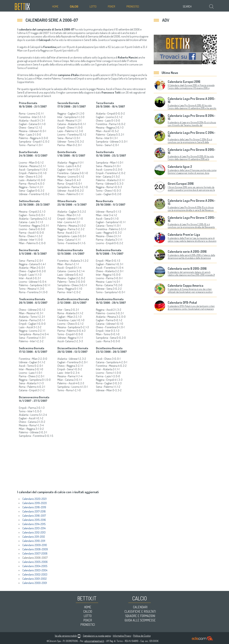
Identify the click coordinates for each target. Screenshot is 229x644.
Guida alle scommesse (140, 620)
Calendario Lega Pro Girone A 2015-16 (192, 100)
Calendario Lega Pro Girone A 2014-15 (192, 202)
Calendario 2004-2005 (35, 566)
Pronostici (133, 6)
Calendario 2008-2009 (35, 549)
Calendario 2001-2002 (35, 579)
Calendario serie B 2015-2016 (187, 268)
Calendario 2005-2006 (35, 562)
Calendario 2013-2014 (34, 528)
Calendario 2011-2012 (34, 537)
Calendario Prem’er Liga (184, 235)
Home (55, 6)
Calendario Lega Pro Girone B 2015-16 (192, 151)
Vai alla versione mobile (66, 636)
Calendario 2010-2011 (34, 541)
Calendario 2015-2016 (34, 520)
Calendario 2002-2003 (35, 574)
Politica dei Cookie (142, 636)
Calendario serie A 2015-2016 (187, 252)
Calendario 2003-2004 (35, 570)
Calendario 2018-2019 (34, 507)
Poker (111, 6)
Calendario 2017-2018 (34, 511)
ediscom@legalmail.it (94, 641)
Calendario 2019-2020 (35, 503)
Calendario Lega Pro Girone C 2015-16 (192, 219)
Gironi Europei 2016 (181, 184)
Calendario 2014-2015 (34, 524)
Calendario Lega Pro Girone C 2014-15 (192, 134)
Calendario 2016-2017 (34, 516)
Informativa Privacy (122, 636)
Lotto (93, 6)
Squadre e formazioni (140, 616)
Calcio (74, 6)
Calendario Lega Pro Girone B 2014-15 (192, 117)
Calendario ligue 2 (180, 167)
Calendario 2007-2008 (35, 553)
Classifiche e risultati (140, 611)
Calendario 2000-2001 (35, 583)
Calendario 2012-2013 (34, 532)
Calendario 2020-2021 (34, 499)
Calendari (140, 607)
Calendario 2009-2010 (35, 545)
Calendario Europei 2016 (184, 82)
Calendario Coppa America (185, 285)
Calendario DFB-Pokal (182, 302)
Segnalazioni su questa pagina (97, 636)
